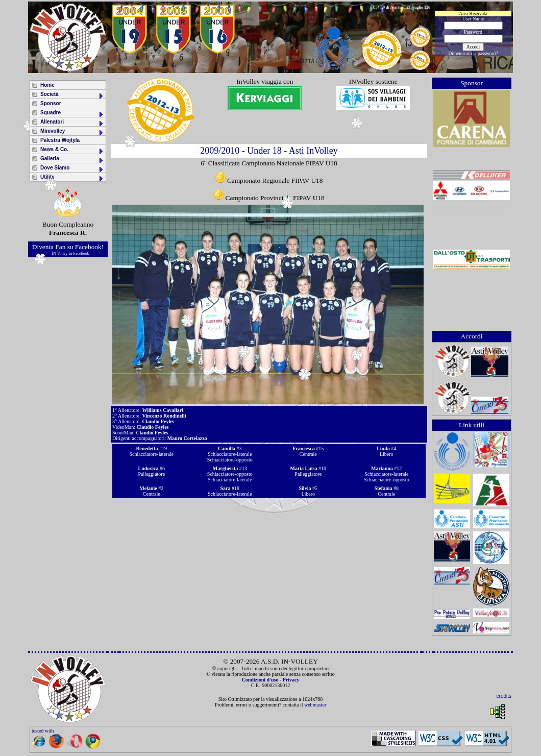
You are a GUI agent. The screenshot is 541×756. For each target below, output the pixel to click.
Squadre (72, 114)
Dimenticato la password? (473, 54)
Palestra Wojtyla (60, 140)
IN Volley (59, 253)
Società (72, 95)
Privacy (291, 680)
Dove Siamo (72, 169)
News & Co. (72, 150)
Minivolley (72, 132)
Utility (72, 178)
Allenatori (72, 123)
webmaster (315, 705)
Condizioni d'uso (260, 680)
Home (47, 85)
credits (504, 696)
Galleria (72, 160)
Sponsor (51, 103)
